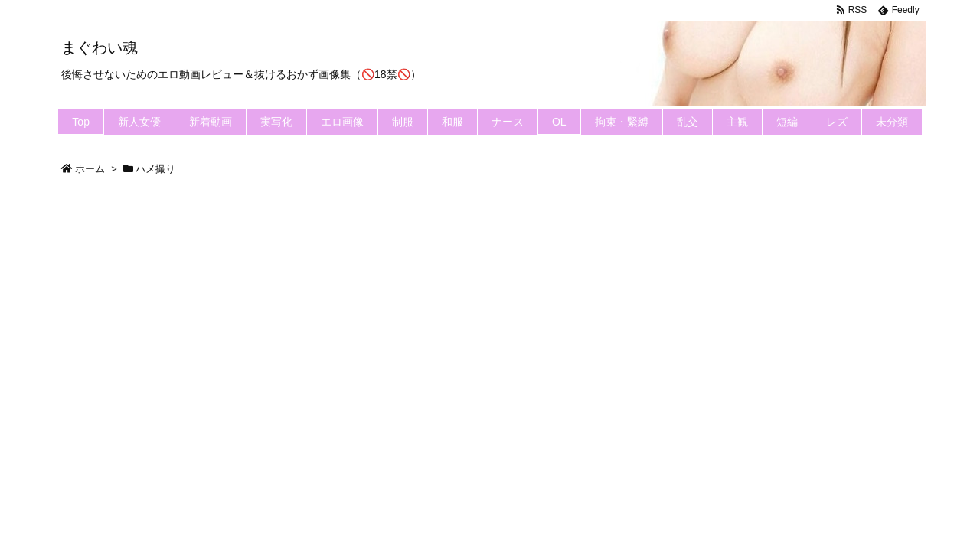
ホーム (90, 169)
